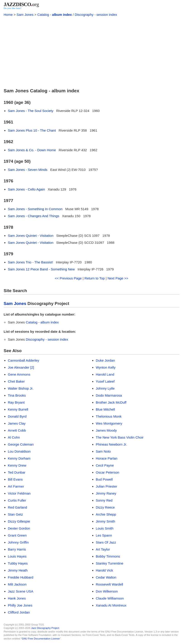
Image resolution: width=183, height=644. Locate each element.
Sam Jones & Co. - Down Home (32, 150)
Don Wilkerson (107, 591)
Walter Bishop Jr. (21, 388)
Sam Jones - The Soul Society (31, 111)
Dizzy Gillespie (19, 521)
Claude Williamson (110, 598)
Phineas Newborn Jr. (111, 444)
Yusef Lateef (105, 381)
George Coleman (21, 444)
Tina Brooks (17, 395)
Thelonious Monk (109, 416)
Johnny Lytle (105, 388)
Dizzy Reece (105, 507)
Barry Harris (17, 549)
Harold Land (105, 374)
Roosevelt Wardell (109, 584)
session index (107, 15)
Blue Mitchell (105, 409)
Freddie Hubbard (21, 577)
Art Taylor (103, 549)
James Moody (106, 430)
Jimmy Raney (106, 493)
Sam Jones (25, 15)
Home (8, 15)
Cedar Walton (106, 577)
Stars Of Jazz (106, 542)
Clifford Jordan (19, 612)
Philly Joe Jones (20, 605)
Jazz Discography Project (45, 628)
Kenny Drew (17, 465)
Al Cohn (14, 437)
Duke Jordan (105, 360)
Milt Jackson (17, 584)
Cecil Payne (105, 465)
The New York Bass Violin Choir (120, 437)
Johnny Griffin (18, 542)
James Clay (17, 423)
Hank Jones (17, 598)
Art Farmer (16, 486)
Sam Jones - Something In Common (35, 209)
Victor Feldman (19, 493)
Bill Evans (15, 479)
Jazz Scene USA (21, 591)
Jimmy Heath (18, 570)
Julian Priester (107, 486)
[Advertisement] (91, 51)
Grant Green (17, 535)
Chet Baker (16, 381)
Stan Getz (15, 514)
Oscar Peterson (108, 472)
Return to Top (95, 278)
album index (62, 15)
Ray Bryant (16, 402)
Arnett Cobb (17, 430)
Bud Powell (104, 479)
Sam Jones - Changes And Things (34, 216)
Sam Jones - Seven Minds (28, 170)
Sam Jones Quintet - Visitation (31, 236)
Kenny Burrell (18, 409)
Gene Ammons (19, 374)
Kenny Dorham (19, 458)
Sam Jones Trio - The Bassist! (30, 262)
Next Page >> (118, 278)
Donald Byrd (17, 416)
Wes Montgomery (109, 423)
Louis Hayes (17, 556)
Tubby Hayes (18, 563)
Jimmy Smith (106, 521)
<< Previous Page (68, 278)
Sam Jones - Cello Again (26, 189)
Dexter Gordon (19, 528)
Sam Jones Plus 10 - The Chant (32, 130)
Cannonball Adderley (23, 360)
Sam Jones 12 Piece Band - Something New (41, 269)
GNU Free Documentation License (41, 639)
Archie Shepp (106, 514)
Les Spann (104, 535)
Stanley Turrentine (110, 563)
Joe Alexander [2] (21, 367)
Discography (84, 15)
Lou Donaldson (19, 451)
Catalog (43, 15)
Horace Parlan (107, 458)
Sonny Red (104, 500)
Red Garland (18, 507)
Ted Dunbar (17, 472)
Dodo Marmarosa (109, 395)
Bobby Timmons (108, 556)
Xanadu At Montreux (111, 605)
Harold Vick (104, 570)
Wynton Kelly (106, 367)
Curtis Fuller (17, 500)
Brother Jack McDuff (111, 402)
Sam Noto (103, 451)
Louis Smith (105, 528)
